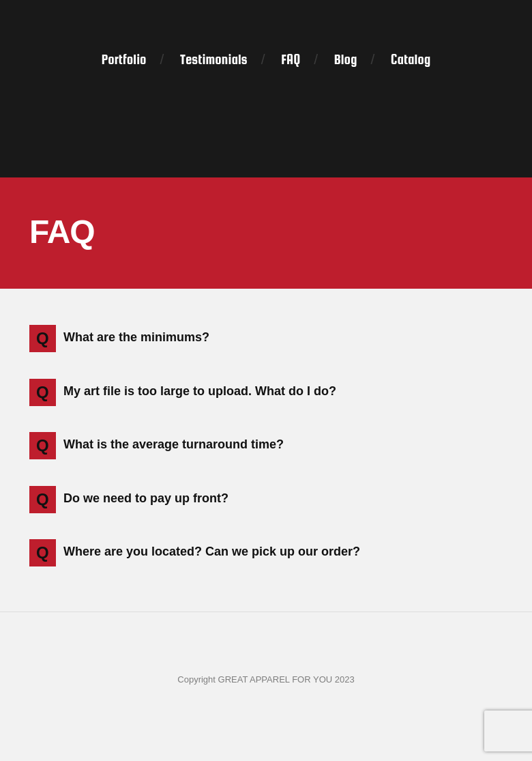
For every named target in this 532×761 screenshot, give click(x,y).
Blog (346, 59)
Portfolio (124, 59)
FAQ (291, 59)
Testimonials (214, 59)
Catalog (411, 59)
